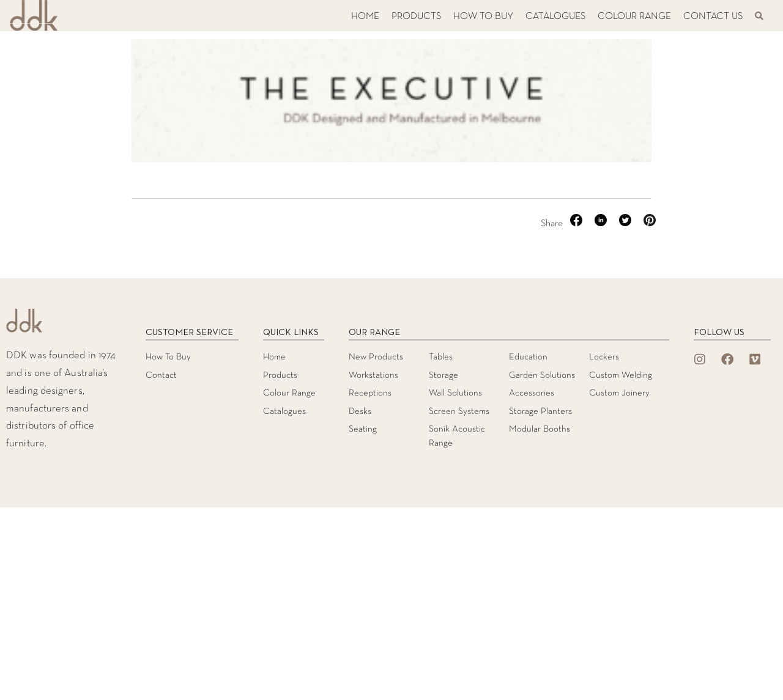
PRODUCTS (416, 17)
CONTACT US (713, 17)
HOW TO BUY (483, 17)
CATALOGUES (555, 17)
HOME (365, 17)
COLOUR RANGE (634, 17)
